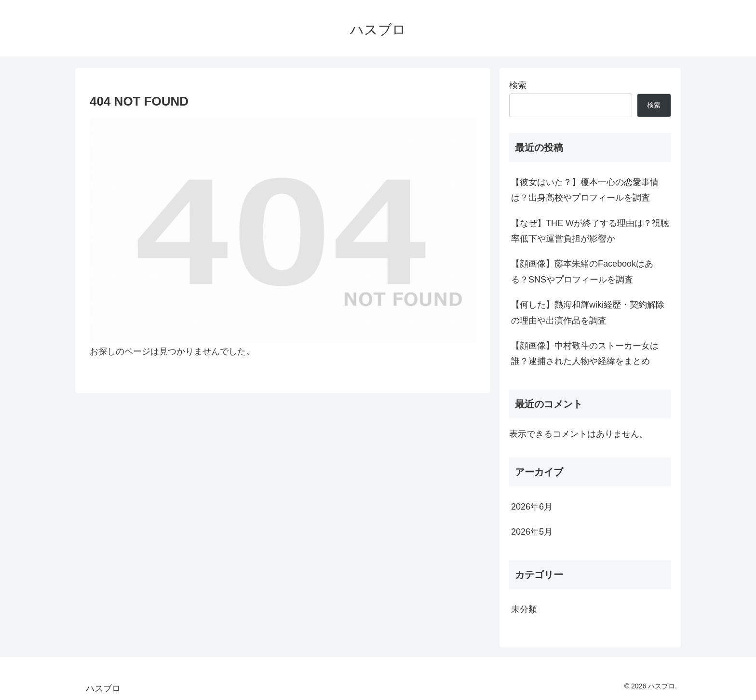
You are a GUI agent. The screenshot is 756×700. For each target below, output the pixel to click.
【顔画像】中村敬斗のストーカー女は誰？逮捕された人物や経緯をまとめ (585, 353)
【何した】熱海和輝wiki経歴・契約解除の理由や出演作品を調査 (588, 312)
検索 (518, 85)
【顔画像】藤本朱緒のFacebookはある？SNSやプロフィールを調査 (582, 271)
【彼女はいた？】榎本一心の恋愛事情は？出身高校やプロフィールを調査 (585, 190)
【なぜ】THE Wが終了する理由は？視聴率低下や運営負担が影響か (590, 231)
